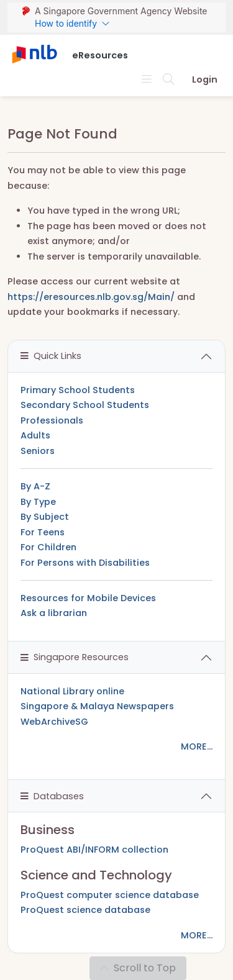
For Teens (43, 532)
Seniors (38, 451)
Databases (52, 796)
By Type (38, 502)
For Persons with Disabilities (85, 563)
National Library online (72, 691)
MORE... (197, 746)
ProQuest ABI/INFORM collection (94, 850)
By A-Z (35, 486)
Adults (35, 435)
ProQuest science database (85, 910)
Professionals (52, 420)
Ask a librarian (54, 613)
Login (205, 79)
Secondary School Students (85, 405)
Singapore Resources (75, 657)
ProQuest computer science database (110, 895)
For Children (48, 547)
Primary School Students (78, 390)
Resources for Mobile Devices (88, 598)
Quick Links (51, 356)
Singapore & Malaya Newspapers (97, 706)
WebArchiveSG (54, 722)
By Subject (45, 517)
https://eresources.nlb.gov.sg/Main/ (91, 297)
